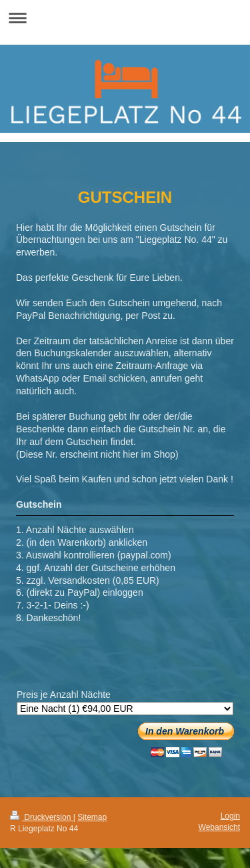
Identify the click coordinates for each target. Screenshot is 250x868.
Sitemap (92, 817)
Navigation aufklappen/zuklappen (125, 18)
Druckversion (42, 817)
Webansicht (219, 827)
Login (230, 816)
